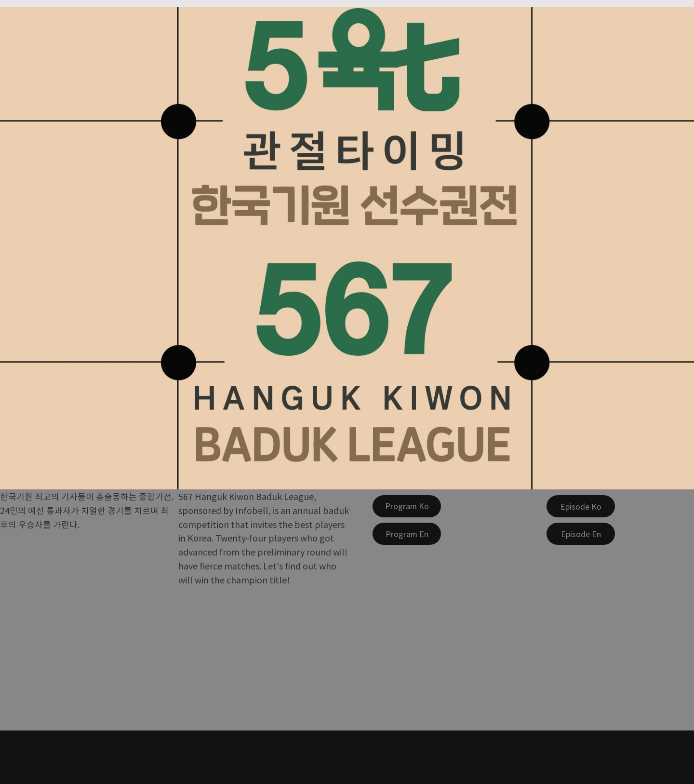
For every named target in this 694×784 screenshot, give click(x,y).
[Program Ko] (407, 506)
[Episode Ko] (581, 506)
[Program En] (407, 534)
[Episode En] (581, 534)
